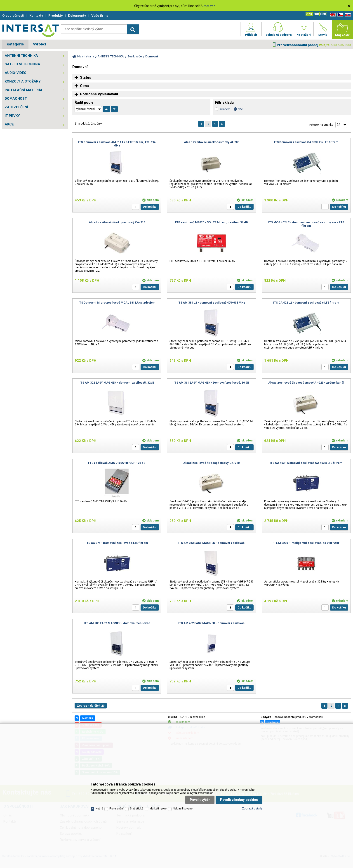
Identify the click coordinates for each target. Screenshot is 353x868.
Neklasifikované (183, 809)
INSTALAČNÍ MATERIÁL (24, 90)
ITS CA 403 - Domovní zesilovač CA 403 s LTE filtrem (306, 463)
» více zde (209, 6)
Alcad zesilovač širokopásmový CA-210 (211, 463)
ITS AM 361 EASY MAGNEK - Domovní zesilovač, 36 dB (211, 383)
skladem (225, 109)
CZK (309, 14)
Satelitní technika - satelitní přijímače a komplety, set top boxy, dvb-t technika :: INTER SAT (31, 31)
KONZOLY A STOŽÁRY (23, 81)
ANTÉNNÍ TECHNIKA (21, 56)
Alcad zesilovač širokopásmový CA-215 (117, 222)
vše (240, 109)
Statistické (137, 809)
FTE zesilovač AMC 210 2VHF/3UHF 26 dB (117, 463)
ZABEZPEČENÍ (16, 107)
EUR (316, 14)
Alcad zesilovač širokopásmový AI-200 (212, 142)
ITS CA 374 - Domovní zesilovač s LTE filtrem (117, 543)
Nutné (99, 809)
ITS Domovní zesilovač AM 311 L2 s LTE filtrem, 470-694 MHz (117, 144)
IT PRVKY (12, 116)
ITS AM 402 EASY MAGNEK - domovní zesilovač (211, 623)
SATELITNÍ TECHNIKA (22, 64)
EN (332, 15)
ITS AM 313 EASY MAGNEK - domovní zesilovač (211, 543)
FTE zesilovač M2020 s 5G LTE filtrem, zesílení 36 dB (211, 222)
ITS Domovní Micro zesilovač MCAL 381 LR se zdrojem (117, 303)
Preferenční (116, 809)
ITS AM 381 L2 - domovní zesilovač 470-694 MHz (212, 303)
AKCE (9, 124)
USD (323, 14)
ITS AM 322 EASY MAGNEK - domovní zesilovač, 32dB (117, 383)
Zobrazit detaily (252, 808)
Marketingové (158, 809)
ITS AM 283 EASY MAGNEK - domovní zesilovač (117, 623)
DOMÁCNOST (16, 99)
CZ (339, 15)
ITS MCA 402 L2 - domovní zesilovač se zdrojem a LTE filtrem (306, 224)
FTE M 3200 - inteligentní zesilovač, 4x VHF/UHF (306, 543)
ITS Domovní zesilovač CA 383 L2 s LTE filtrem (306, 142)
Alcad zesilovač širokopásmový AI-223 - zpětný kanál (306, 383)
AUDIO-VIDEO (16, 73)
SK (347, 15)
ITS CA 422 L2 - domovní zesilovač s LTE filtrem (306, 303)
